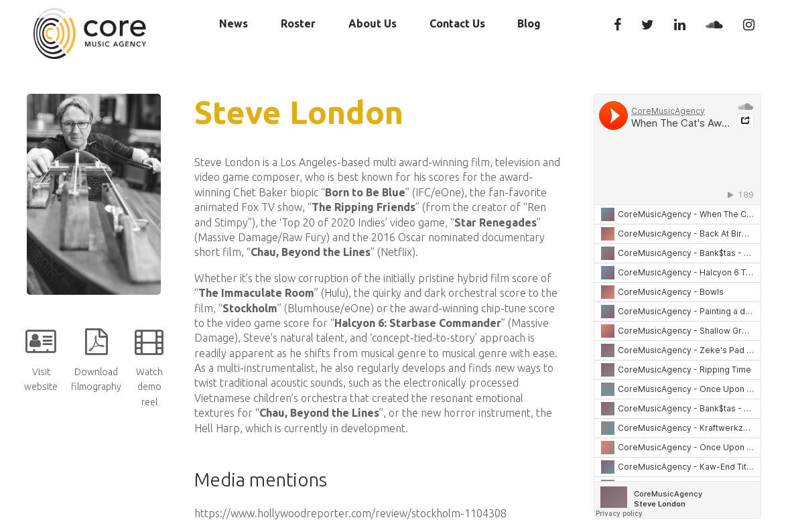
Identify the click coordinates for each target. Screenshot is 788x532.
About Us (373, 23)
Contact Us (457, 23)
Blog (529, 23)
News (234, 23)
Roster (298, 23)
